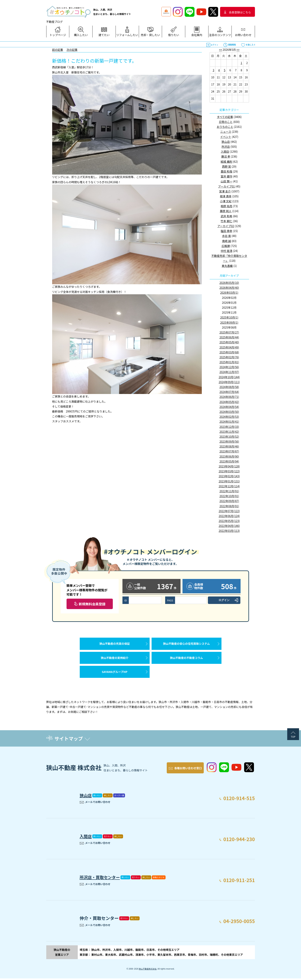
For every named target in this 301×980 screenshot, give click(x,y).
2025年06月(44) (229, 337)
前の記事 (58, 50)
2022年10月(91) (229, 496)
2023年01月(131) (229, 481)
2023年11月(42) (229, 432)
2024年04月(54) (229, 407)
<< (220, 50)
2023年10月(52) (229, 437)
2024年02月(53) (229, 417)
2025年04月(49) (229, 347)
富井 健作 (226, 176)
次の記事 (72, 50)
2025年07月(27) (229, 332)
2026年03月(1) (229, 293)
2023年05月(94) (229, 461)
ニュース (226, 132)
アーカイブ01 (226, 186)
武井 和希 (226, 216)
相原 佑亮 (226, 206)
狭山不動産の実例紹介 (115, 659)
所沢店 (226, 147)
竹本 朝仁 (226, 221)
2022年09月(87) (229, 501)
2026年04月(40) (229, 288)
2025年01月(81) (229, 362)
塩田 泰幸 (226, 231)
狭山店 (226, 142)
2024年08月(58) (229, 387)
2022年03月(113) (229, 531)
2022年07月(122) (229, 511)
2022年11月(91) (229, 491)
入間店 (225, 151)
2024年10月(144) (229, 377)
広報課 (226, 246)
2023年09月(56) (229, 441)
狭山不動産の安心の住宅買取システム (186, 644)
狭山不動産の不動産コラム (186, 659)
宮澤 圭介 (225, 191)
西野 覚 (226, 166)
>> (238, 50)
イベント (226, 137)
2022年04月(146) (229, 526)
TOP (293, 739)
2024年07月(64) (229, 392)
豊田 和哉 (226, 171)
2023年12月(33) (229, 427)
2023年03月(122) (229, 471)
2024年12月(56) (229, 367)
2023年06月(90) (229, 456)
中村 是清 (226, 251)
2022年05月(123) (229, 521)
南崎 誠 (226, 241)
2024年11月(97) (229, 372)
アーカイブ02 (226, 226)
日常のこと (226, 122)
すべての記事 (225, 117)
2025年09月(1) (229, 322)
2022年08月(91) (229, 506)
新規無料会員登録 (92, 604)
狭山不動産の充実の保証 (115, 644)
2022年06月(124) (229, 516)
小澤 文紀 (226, 201)
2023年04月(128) (229, 466)
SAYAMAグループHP (115, 674)
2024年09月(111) (229, 382)
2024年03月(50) (229, 412)
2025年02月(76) (229, 357)
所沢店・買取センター (101, 878)
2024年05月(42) (229, 402)
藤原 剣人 (226, 211)
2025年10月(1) (229, 317)
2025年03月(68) (229, 352)
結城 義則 (226, 162)
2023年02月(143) (229, 476)
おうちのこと (225, 127)
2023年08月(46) (229, 446)
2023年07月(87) (229, 451)
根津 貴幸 (226, 196)
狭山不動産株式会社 (148, 970)
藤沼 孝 (226, 156)
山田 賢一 (226, 181)
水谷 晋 (226, 236)
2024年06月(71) (229, 397)
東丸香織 (227, 266)
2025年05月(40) (229, 342)
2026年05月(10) (229, 283)
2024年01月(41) (229, 422)
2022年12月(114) (229, 486)
